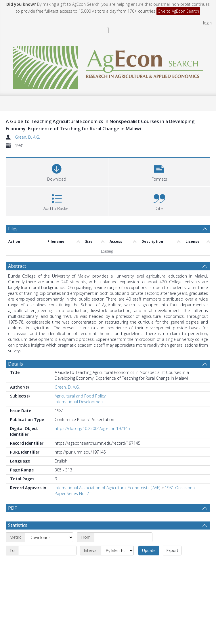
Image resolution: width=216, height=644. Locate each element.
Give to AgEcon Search (178, 11)
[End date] (47, 551)
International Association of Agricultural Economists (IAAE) (107, 488)
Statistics (18, 525)
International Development (79, 402)
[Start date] (123, 537)
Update (149, 550)
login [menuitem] (207, 23)
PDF (12, 508)
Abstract (17, 266)
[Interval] (117, 551)
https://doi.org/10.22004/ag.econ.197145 (92, 428)
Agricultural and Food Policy (80, 396)
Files (13, 229)
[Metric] (49, 537)
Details (16, 364)
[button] (159, 171)
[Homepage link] (108, 66)
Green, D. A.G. (27, 137)
